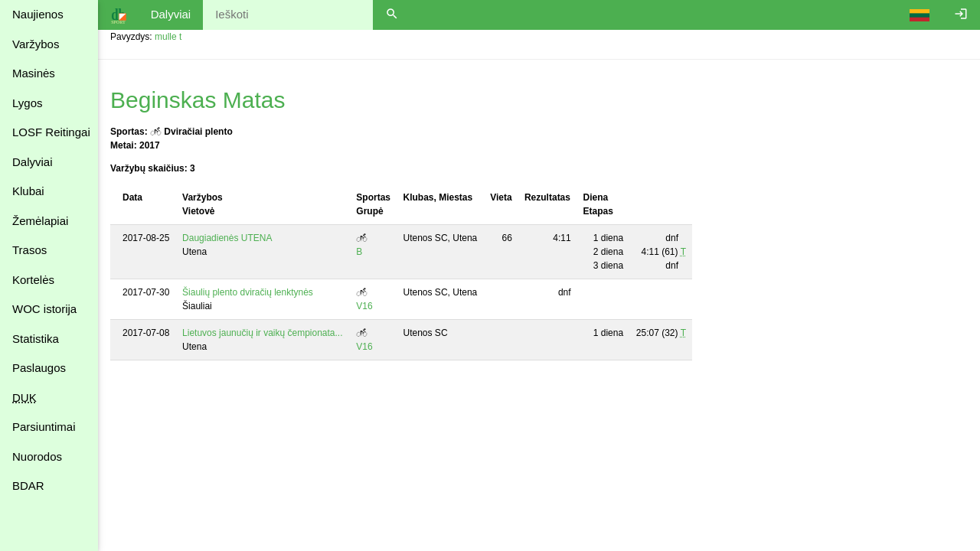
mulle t (168, 37)
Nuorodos (37, 456)
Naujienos (38, 14)
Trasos (29, 250)
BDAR (28, 486)
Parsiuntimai (44, 427)
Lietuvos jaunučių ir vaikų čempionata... (262, 333)
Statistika (36, 339)
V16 (364, 306)
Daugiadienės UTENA (227, 238)
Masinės (34, 73)
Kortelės (33, 280)
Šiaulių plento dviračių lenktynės (248, 292)
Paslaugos (39, 368)
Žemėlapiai (40, 221)
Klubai (28, 191)
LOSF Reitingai (51, 132)
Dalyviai (33, 162)
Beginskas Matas (198, 100)
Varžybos (36, 44)
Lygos (27, 103)
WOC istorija (44, 309)
